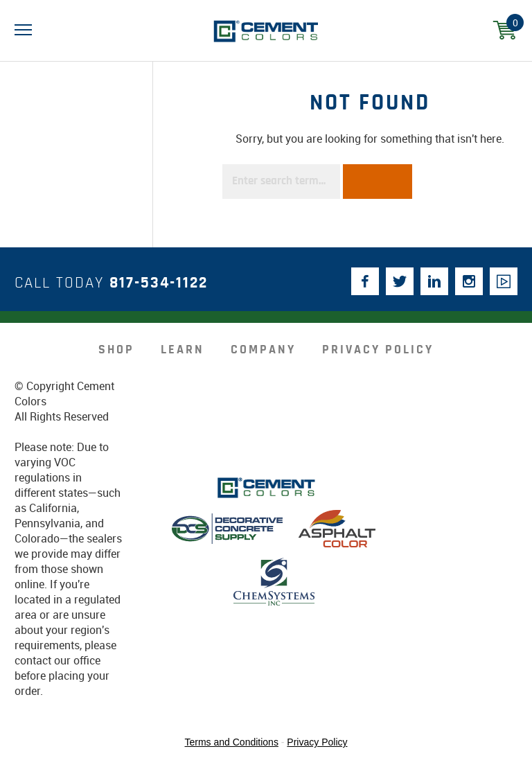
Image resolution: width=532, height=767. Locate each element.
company (263, 350)
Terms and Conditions (232, 742)
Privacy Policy (378, 350)
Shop (116, 350)
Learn (183, 350)
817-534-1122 (159, 283)
